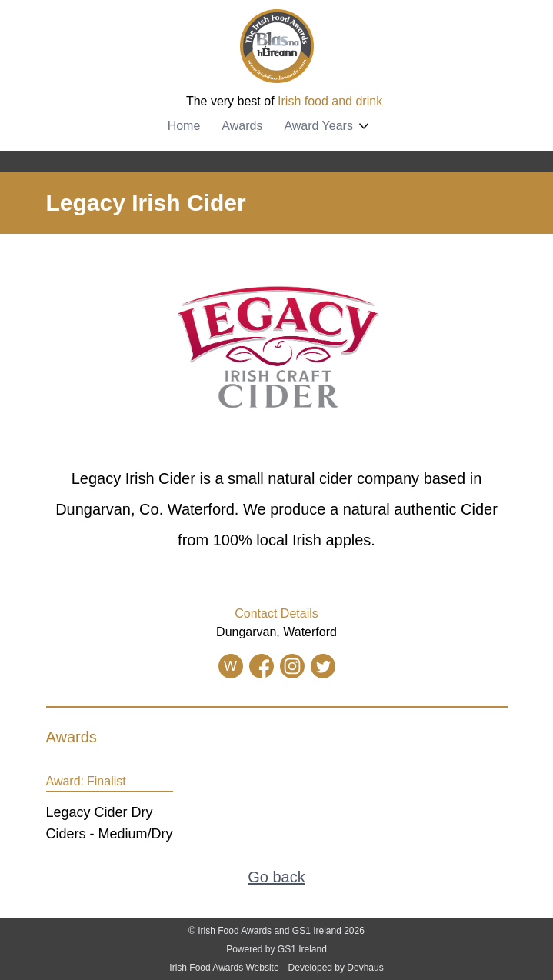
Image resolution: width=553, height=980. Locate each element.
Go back (276, 877)
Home (184, 126)
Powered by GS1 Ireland (276, 949)
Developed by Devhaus (336, 968)
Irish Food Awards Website (224, 968)
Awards (242, 126)
